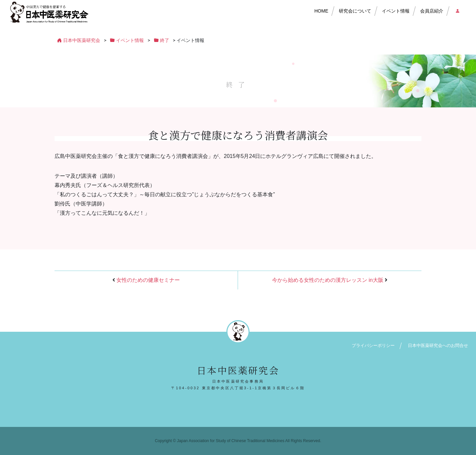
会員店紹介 (432, 11)
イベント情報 (396, 11)
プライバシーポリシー (373, 345)
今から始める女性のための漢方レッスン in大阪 (328, 280)
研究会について (355, 11)
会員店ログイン (457, 11)
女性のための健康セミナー (148, 280)
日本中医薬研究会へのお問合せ (438, 345)
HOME (321, 11)
